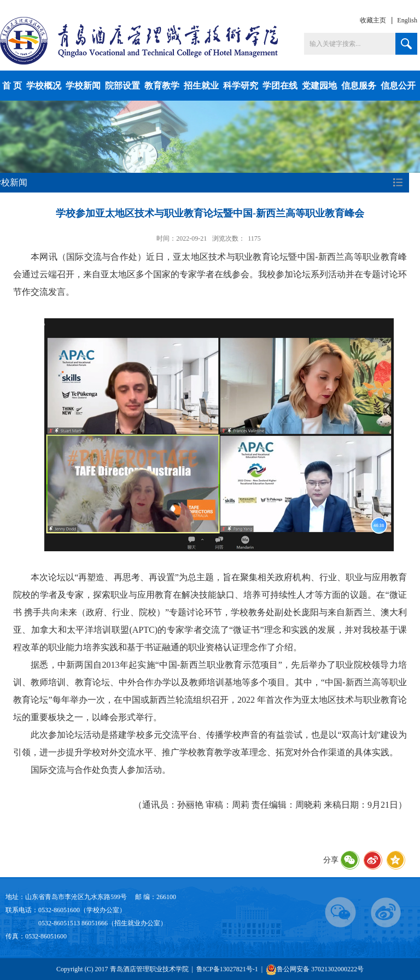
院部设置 (122, 86)
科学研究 (241, 86)
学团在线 (280, 86)
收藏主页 (373, 20)
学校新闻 (83, 86)
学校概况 (44, 86)
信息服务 (359, 86)
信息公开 (398, 86)
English (407, 20)
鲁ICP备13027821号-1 (227, 969)
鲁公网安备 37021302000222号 (315, 969)
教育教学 (162, 86)
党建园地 (319, 86)
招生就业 (201, 86)
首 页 (12, 86)
